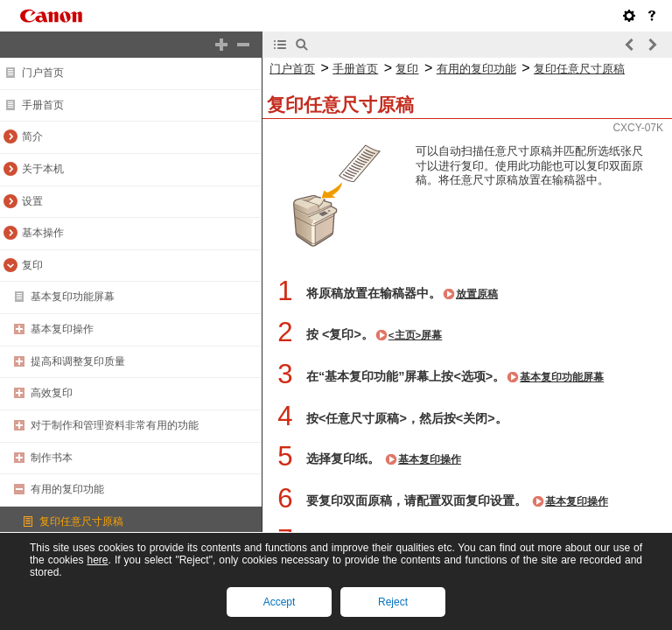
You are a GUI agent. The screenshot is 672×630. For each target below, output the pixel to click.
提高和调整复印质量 (78, 361)
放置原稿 (477, 294)
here (97, 560)
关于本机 (43, 169)
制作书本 (52, 458)
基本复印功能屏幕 (73, 297)
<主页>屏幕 (415, 335)
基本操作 (43, 233)
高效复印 (52, 393)
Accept (280, 602)
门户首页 (43, 73)
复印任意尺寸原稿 (81, 521)
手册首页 (43, 105)
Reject (393, 602)
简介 (32, 136)
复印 (32, 265)
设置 (32, 201)
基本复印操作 (62, 329)
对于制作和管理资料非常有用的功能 (115, 425)
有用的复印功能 (67, 489)
